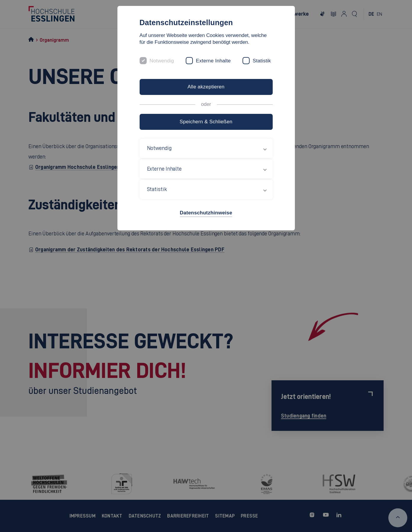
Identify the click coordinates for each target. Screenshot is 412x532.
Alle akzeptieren (206, 87)
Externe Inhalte (213, 61)
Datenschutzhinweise (206, 213)
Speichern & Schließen (206, 122)
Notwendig (162, 61)
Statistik (262, 61)
